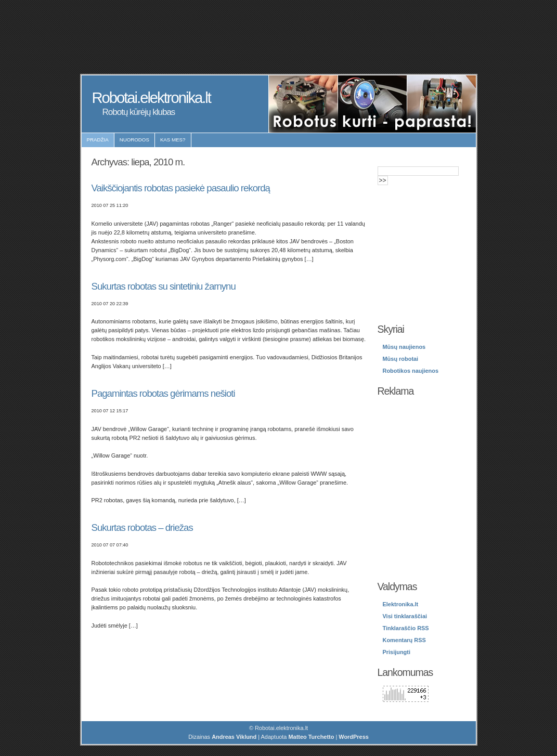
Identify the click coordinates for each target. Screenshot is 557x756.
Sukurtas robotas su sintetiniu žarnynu (164, 286)
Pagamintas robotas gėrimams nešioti (163, 393)
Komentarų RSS (404, 640)
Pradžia (98, 140)
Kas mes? (173, 140)
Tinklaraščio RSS (406, 628)
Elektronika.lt (401, 604)
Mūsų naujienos (404, 347)
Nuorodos (134, 140)
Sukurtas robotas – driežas (142, 527)
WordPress (354, 737)
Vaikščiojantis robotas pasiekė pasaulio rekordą (181, 188)
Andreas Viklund (234, 737)
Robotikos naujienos (411, 371)
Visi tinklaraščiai (405, 616)
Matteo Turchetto (311, 737)
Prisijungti (397, 652)
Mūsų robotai (401, 359)
